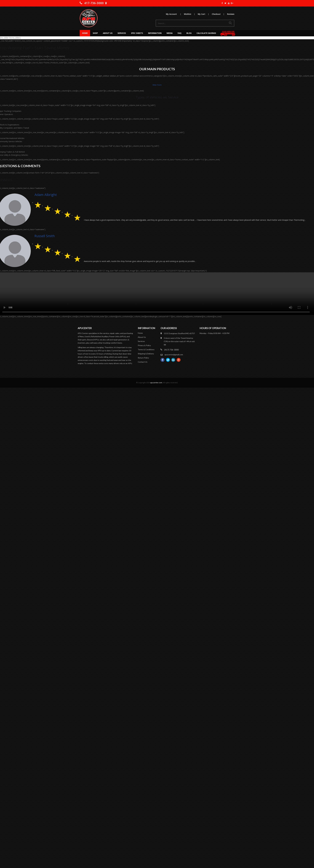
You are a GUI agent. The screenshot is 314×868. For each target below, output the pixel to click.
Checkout (219, 14)
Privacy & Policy (144, 345)
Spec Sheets (137, 33)
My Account (175, 14)
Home (85, 33)
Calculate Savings (206, 33)
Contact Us (143, 362)
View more (157, 85)
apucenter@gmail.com (174, 355)
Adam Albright (46, 195)
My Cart (205, 14)
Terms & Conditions (146, 349)
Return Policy (143, 358)
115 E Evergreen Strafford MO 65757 (179, 333)
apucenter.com (156, 383)
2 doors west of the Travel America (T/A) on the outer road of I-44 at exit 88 (179, 341)
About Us (108, 33)
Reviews (231, 14)
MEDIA (170, 33)
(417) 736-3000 (171, 350)
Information (155, 33)
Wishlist (191, 14)
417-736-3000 (94, 3)
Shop (95, 33)
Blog (189, 33)
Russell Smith (45, 236)
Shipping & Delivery (146, 354)
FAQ (180, 33)
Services (122, 33)
